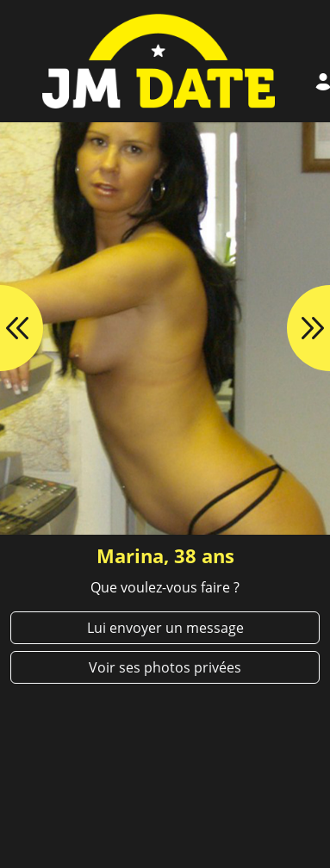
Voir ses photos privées (165, 667)
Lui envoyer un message (165, 628)
